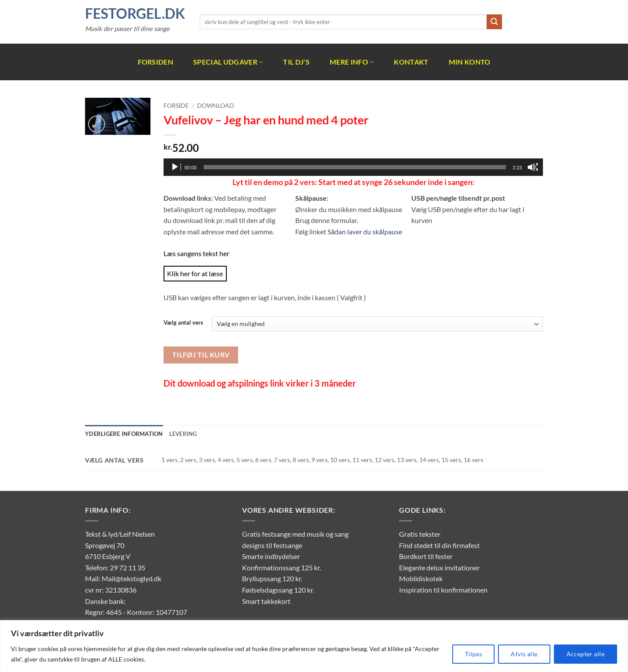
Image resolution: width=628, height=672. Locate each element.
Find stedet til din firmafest (439, 545)
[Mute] (532, 167)
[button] (97, 124)
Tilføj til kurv (201, 355)
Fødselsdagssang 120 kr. (278, 590)
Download (216, 106)
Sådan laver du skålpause (365, 231)
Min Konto (470, 62)
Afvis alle (524, 654)
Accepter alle (585, 654)
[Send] (494, 22)
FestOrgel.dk (135, 14)
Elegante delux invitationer (439, 567)
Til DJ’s (296, 62)
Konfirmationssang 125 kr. (282, 567)
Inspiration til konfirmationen (443, 590)
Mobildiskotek (421, 578)
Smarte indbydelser (271, 556)
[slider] (355, 167)
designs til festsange (272, 545)
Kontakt (411, 62)
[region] (314, 646)
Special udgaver (228, 62)
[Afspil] (176, 167)
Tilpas (474, 654)
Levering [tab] (183, 434)
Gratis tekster (420, 534)
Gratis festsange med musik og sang (295, 534)
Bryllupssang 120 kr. (272, 578)
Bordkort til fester (426, 556)
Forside (176, 106)
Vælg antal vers (183, 323)
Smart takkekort (266, 601)
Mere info (352, 62)
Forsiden (156, 62)
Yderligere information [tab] (124, 434)
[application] (353, 167)
